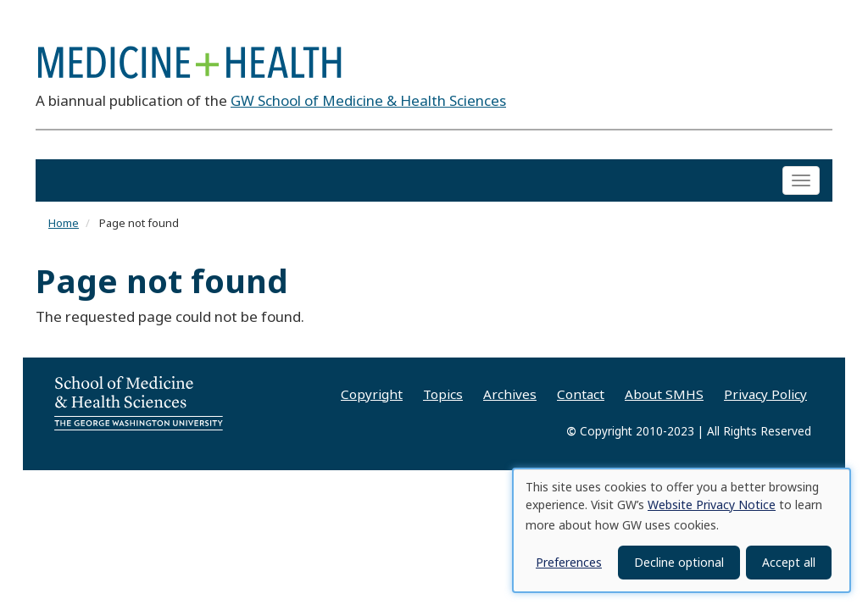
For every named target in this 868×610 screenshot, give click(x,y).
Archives (510, 394)
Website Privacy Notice (712, 505)
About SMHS (664, 394)
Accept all (789, 562)
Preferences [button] (569, 562)
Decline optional (679, 562)
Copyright (372, 394)
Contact (581, 394)
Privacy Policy (765, 394)
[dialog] (682, 530)
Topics (443, 394)
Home (64, 224)
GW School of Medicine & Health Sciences (368, 100)
